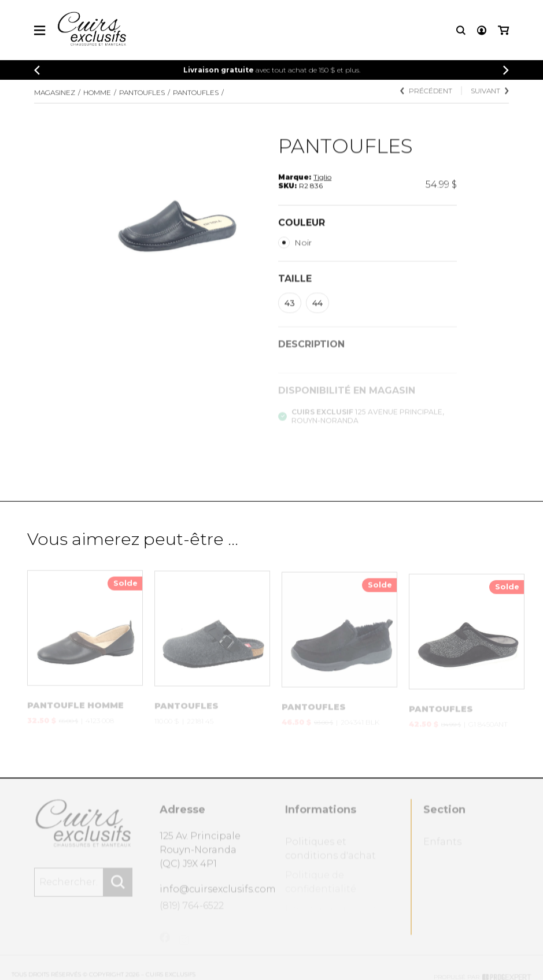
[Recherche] (461, 32)
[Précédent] (37, 72)
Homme (97, 99)
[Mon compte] (482, 32)
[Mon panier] (503, 32)
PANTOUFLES (142, 99)
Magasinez (55, 99)
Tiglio (322, 187)
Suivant (490, 99)
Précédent (426, 99)
